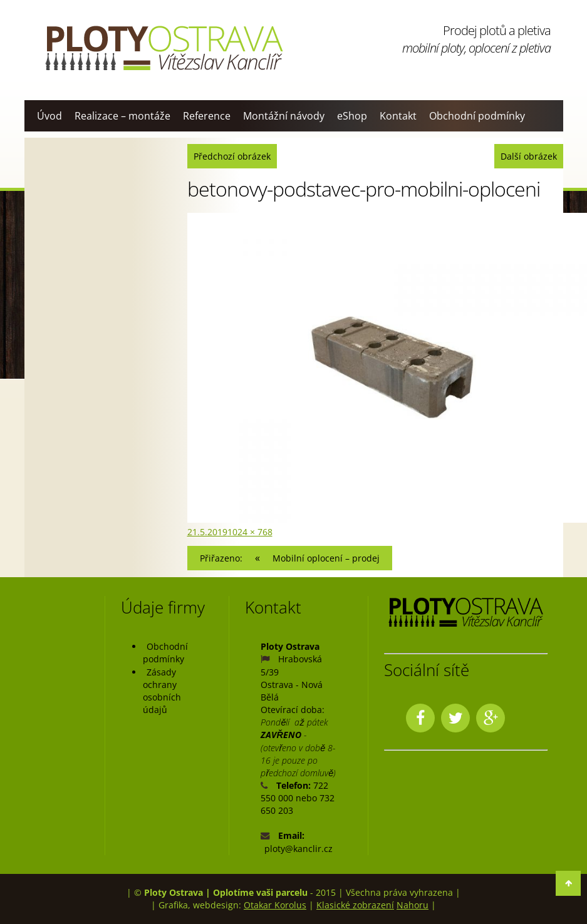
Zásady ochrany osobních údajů (162, 691)
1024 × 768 (250, 532)
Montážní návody (284, 116)
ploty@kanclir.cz (299, 849)
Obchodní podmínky (477, 116)
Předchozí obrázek (232, 156)
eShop (352, 116)
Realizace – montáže (122, 116)
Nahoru (413, 905)
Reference (207, 116)
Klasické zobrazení (355, 905)
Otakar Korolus (275, 905)
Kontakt (398, 116)
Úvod (49, 116)
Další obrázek (529, 156)
